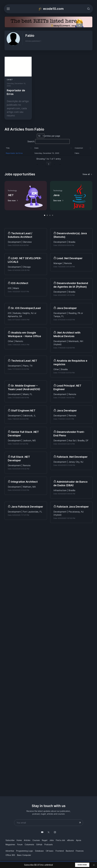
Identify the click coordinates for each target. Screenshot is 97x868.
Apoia (79, 840)
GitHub (39, 844)
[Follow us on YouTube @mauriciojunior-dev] (42, 832)
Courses (36, 840)
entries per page (52, 136)
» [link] (60, 164)
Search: (31, 141)
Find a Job (60, 840)
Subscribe (82, 865)
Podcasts (49, 844)
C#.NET (10, 80)
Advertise (10, 851)
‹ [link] (43, 164)
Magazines (10, 844)
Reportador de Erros (14, 153)
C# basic (50, 851)
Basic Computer (24, 855)
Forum (20, 844)
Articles (27, 840)
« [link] (37, 164)
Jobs (52, 840)
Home (19, 840)
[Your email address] (49, 823)
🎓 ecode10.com (51, 9)
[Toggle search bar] (89, 9)
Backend (70, 851)
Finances (80, 851)
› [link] (54, 164)
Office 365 (10, 855)
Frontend (60, 851)
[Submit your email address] (80, 823)
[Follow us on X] (49, 832)
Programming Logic (25, 851)
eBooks (71, 840)
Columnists (29, 844)
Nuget (45, 840)
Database (39, 851)
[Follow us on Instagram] (55, 832)
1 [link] (49, 164)
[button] (31, 148)
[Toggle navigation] (8, 9)
